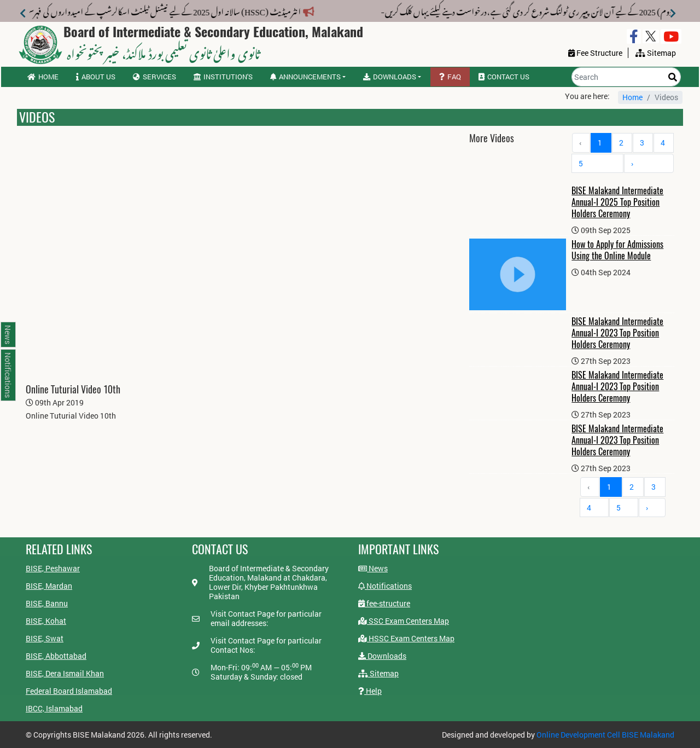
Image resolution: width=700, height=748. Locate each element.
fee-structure (384, 603)
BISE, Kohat (46, 621)
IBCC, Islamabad (54, 708)
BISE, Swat (45, 638)
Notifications (385, 586)
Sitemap (378, 673)
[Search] (626, 77)
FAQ (450, 77)
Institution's (223, 77)
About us (96, 77)
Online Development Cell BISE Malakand (605, 735)
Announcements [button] (305, 77)
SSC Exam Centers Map (404, 621)
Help (370, 691)
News (373, 568)
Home (43, 77)
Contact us (504, 77)
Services (154, 77)
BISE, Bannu (47, 603)
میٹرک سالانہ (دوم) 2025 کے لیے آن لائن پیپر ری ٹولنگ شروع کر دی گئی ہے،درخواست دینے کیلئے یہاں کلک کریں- (492, 10)
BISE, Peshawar (53, 568)
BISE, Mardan (49, 586)
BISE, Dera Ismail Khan (65, 673)
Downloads (382, 656)
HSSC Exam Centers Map (406, 638)
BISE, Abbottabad (56, 656)
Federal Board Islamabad (69, 691)
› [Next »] (632, 163)
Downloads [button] (390, 77)
